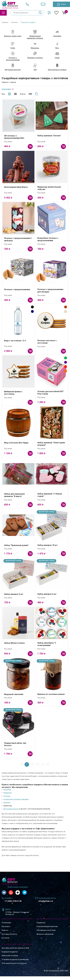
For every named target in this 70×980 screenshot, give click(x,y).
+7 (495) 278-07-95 (13, 905)
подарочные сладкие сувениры (16, 803)
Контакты (6, 941)
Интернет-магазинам (45, 938)
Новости (5, 934)
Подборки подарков (10, 955)
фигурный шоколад (11, 813)
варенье (7, 806)
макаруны (7, 796)
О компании (6, 926)
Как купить (6, 930)
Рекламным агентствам (46, 934)
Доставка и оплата (9, 938)
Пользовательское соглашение (14, 967)
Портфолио (41, 926)
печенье (7, 800)
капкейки (7, 793)
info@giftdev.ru (46, 905)
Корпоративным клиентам (47, 930)
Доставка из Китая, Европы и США (15, 952)
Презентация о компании (18, 891)
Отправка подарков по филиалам (15, 963)
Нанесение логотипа (10, 959)
